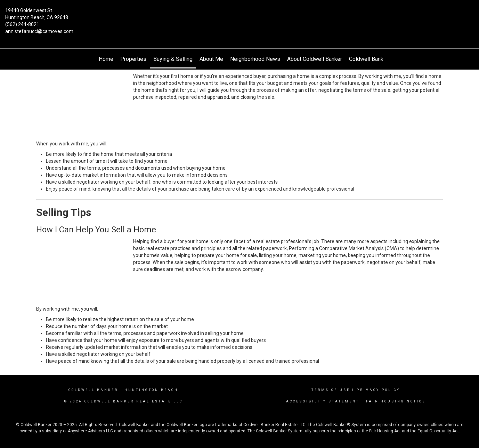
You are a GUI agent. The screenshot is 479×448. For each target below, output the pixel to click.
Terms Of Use (331, 390)
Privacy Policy (378, 390)
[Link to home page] (239, 16)
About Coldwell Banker (315, 59)
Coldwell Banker (93, 390)
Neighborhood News (255, 59)
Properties (133, 59)
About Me (211, 59)
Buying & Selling (173, 59)
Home (106, 59)
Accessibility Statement (323, 401)
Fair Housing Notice (396, 401)
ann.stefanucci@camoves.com (39, 31)
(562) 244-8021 (22, 24)
